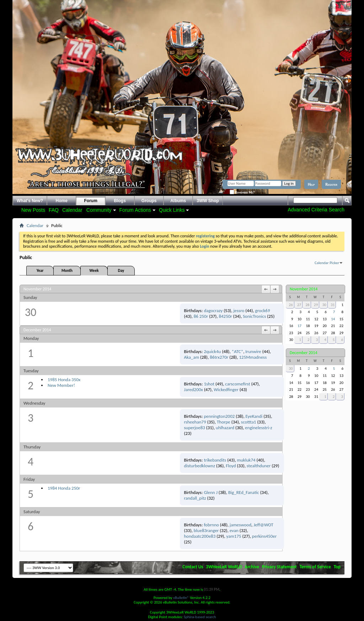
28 (308, 305)
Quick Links (172, 210)
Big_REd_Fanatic (244, 492)
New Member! (61, 385)
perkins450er (264, 536)
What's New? (30, 201)
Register (331, 184)
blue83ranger (206, 530)
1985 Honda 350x (64, 380)
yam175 (234, 536)
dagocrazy (213, 310)
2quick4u (212, 351)
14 (333, 319)
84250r (225, 316)
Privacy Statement (279, 567)
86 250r (201, 316)
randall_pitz (195, 498)
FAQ (54, 210)
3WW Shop (208, 201)
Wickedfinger (226, 390)
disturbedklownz (200, 466)
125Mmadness (253, 357)
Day (121, 271)
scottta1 (248, 422)
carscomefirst (237, 384)
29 (316, 305)
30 (324, 305)
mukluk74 (246, 460)
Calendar (72, 210)
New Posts (33, 210)
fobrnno (211, 525)
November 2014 (304, 289)
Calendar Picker (327, 263)
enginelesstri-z (258, 428)
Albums (178, 201)
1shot (209, 384)
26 (291, 305)
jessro (239, 310)
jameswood (240, 525)
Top (337, 567)
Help (311, 184)
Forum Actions (135, 210)
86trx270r (219, 357)
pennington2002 (219, 416)
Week (94, 271)
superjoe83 (195, 428)
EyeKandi (254, 416)
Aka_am (192, 357)
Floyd (231, 466)
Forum (91, 201)
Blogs (120, 201)
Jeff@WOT (263, 525)
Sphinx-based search (200, 617)
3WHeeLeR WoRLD (224, 567)
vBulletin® (181, 598)
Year (40, 271)
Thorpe (224, 422)
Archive (252, 567)
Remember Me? (242, 192)
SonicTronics (254, 316)
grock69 (263, 310)
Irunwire (253, 351)
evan (234, 530)
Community (99, 210)
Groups (149, 201)
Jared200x (194, 390)
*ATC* (237, 351)
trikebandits (215, 460)
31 (333, 305)
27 (299, 305)
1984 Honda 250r (64, 488)
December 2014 (303, 353)
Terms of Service (315, 567)
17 (299, 326)
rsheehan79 (195, 422)
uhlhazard (225, 428)
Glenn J (210, 492)
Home (62, 201)
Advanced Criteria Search (316, 210)
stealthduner (259, 466)
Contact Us (193, 567)
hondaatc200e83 (200, 536)
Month (67, 271)
